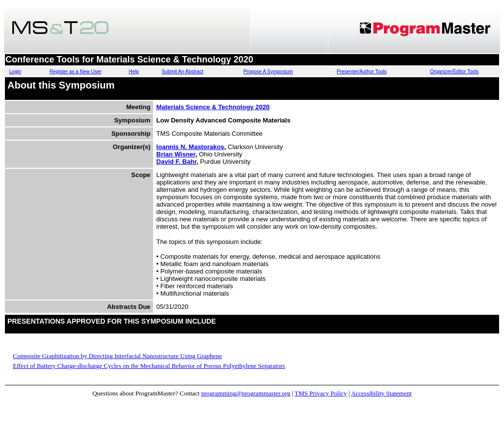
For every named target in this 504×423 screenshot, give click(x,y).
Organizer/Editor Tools (455, 72)
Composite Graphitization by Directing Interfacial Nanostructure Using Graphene (117, 356)
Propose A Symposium (268, 72)
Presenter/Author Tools (362, 72)
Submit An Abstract (182, 72)
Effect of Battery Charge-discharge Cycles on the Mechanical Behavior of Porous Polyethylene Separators (149, 366)
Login (15, 72)
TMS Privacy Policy (321, 393)
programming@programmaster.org (246, 393)
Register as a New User (75, 72)
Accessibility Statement (381, 393)
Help (134, 72)
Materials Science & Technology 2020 (213, 107)
